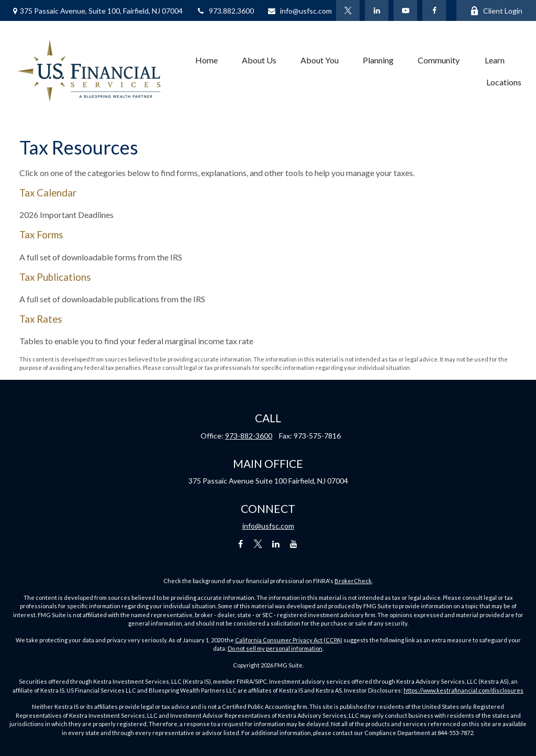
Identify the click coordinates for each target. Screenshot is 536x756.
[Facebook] (434, 10)
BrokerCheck (353, 581)
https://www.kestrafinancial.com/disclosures (464, 690)
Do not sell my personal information (275, 648)
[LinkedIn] (377, 10)
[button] (206, 60)
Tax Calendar (48, 193)
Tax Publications (55, 277)
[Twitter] (348, 10)
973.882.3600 (225, 11)
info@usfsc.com (299, 11)
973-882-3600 (249, 436)
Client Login (496, 11)
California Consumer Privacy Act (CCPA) (289, 640)
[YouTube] (405, 10)
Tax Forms (41, 235)
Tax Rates (41, 319)
